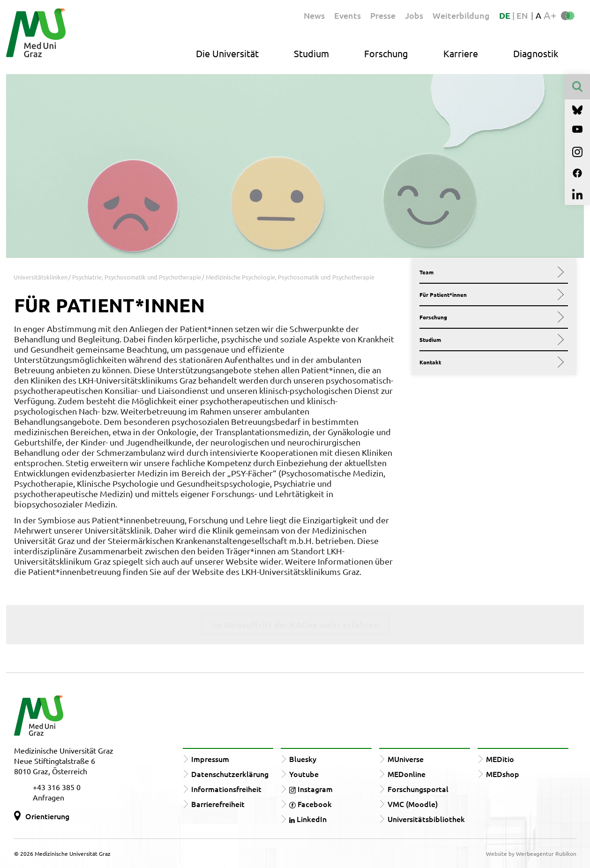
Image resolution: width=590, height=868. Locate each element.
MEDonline (407, 774)
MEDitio (500, 759)
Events (347, 15)
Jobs (414, 15)
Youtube (304, 774)
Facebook (310, 804)
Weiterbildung (461, 15)
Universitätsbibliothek (426, 819)
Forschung (386, 53)
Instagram (311, 789)
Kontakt (490, 362)
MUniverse (406, 759)
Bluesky (303, 759)
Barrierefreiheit (218, 804)
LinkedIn (308, 819)
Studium (311, 53)
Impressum (210, 759)
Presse (383, 15)
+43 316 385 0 (57, 787)
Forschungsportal (418, 789)
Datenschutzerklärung (230, 774)
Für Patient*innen (490, 294)
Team (490, 272)
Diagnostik (536, 53)
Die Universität (227, 53)
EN (522, 15)
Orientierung (47, 816)
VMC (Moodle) (413, 804)
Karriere (461, 53)
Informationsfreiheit (226, 789)
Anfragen (49, 797)
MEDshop (503, 774)
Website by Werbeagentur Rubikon (531, 853)
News (314, 15)
